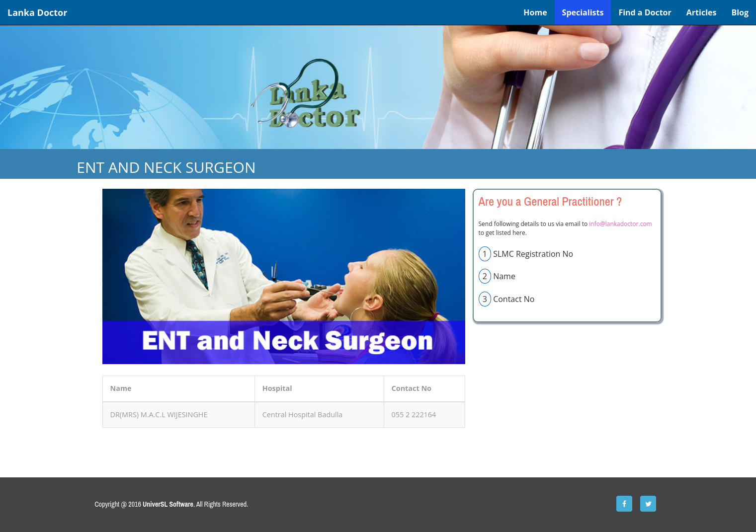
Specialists (583, 12)
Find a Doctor (645, 12)
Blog (740, 12)
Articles (702, 12)
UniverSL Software (168, 504)
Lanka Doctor (37, 12)
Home (535, 12)
